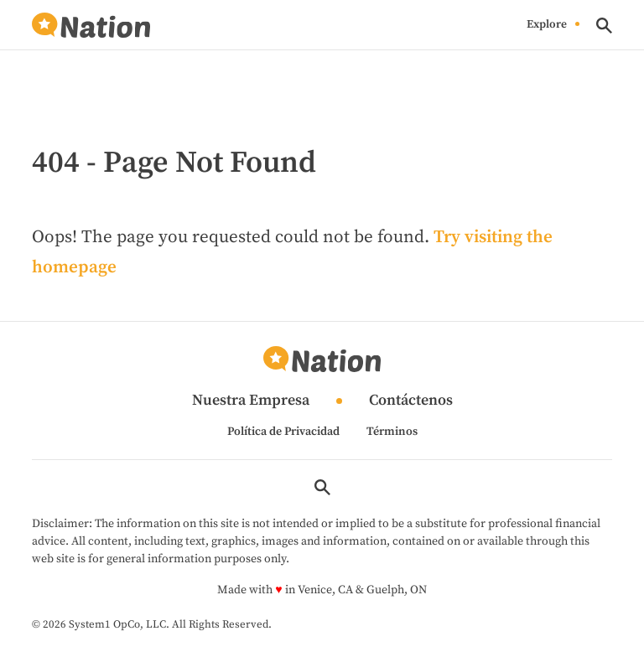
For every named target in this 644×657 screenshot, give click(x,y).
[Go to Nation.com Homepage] (91, 26)
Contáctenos (411, 401)
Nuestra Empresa (251, 401)
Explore (547, 25)
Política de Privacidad (283, 432)
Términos (392, 432)
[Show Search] (604, 26)
